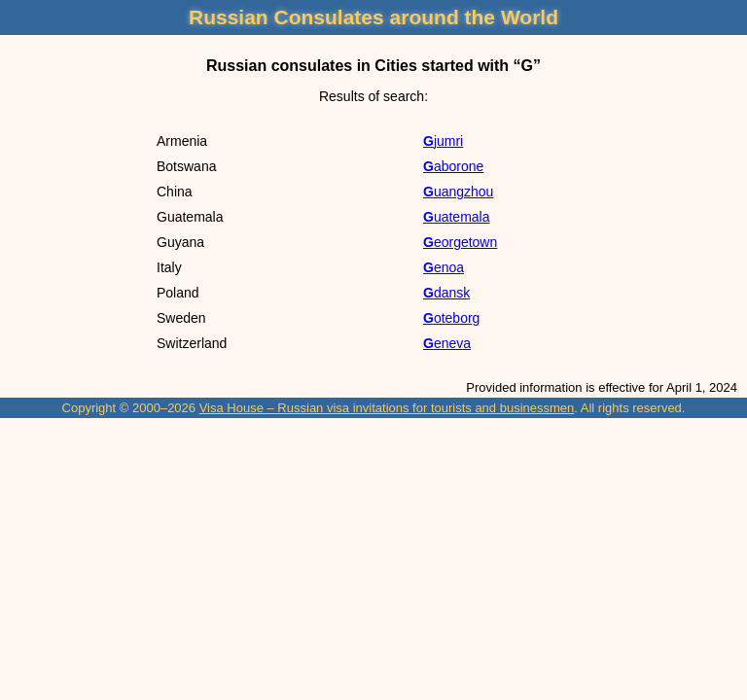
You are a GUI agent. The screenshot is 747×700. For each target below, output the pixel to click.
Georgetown (460, 242)
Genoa (444, 267)
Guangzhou (458, 192)
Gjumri (443, 141)
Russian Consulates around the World (373, 17)
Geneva (447, 343)
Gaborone (453, 166)
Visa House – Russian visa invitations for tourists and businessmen (387, 408)
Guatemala (456, 217)
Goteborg (451, 318)
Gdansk (446, 293)
